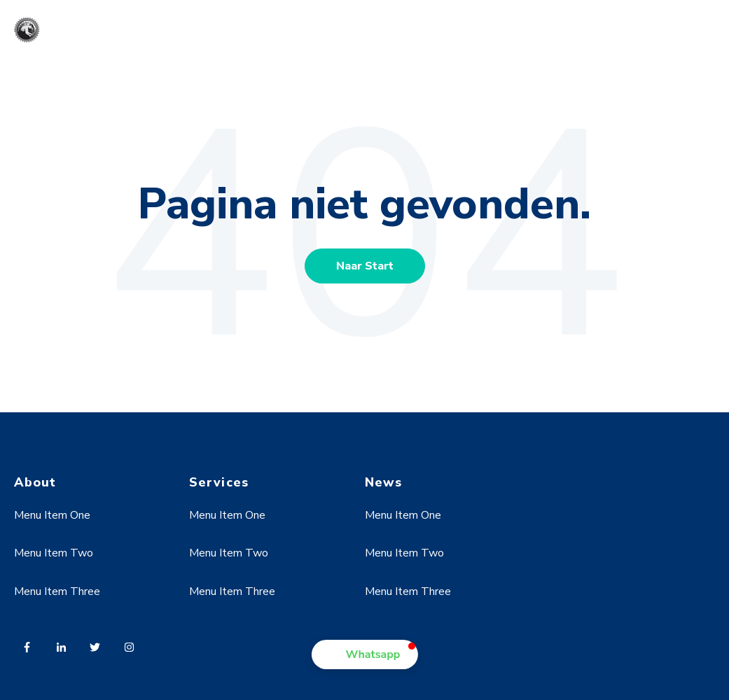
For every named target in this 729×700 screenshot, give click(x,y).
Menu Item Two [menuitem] (54, 553)
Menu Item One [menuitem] (52, 515)
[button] (365, 654)
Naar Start (365, 266)
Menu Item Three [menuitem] (57, 591)
